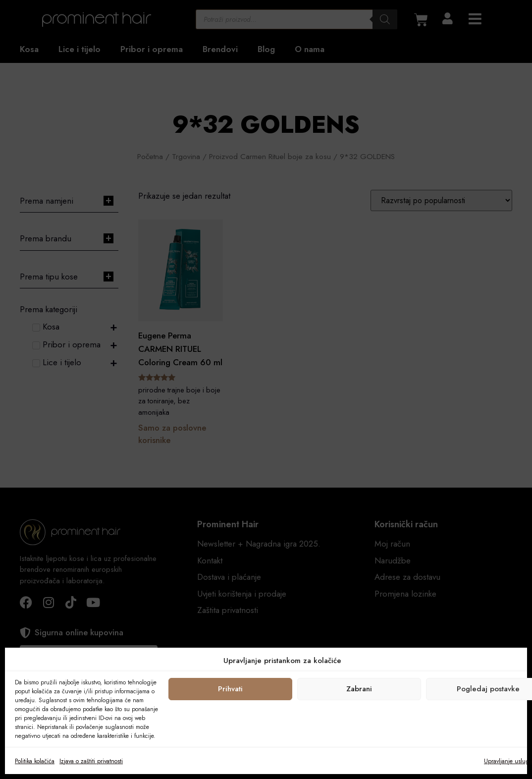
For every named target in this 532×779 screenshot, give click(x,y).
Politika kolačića (35, 761)
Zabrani (359, 689)
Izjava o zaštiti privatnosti (91, 761)
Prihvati (230, 689)
